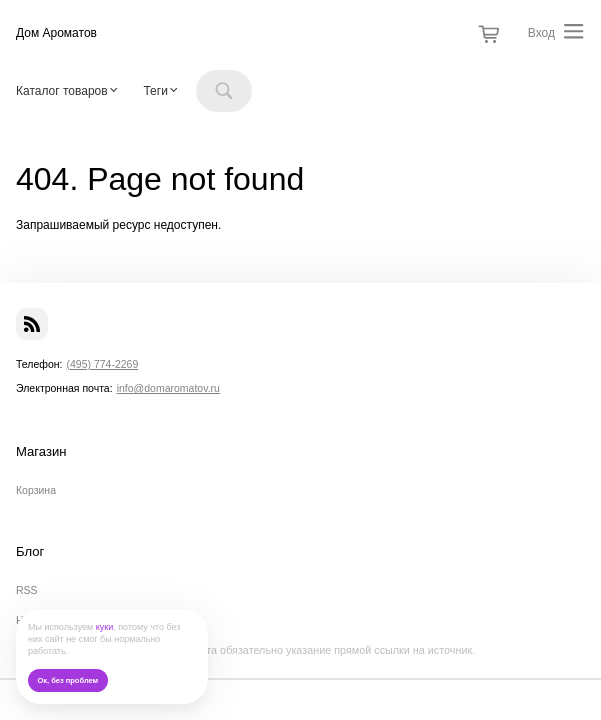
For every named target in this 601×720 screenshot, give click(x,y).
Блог (30, 552)
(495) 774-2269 (102, 364)
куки (105, 627)
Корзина (36, 490)
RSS (27, 590)
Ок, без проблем (67, 680)
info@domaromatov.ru (168, 388)
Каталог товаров (62, 91)
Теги (155, 91)
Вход (541, 33)
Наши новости (51, 620)
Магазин (41, 452)
